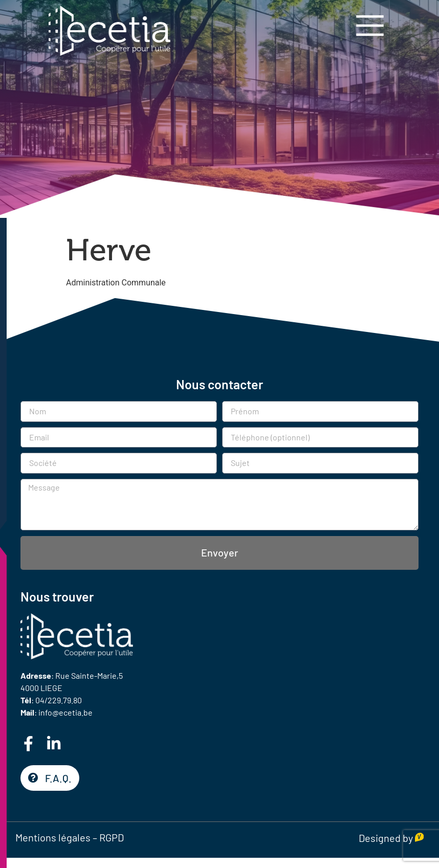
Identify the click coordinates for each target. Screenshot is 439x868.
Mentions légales (53, 837)
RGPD (112, 837)
